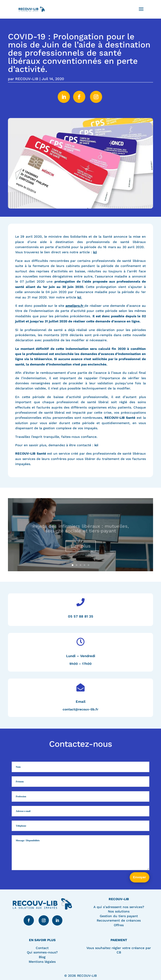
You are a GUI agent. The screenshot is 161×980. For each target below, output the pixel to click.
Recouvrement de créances (119, 920)
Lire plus (81, 549)
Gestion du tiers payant (119, 916)
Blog (42, 957)
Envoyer (140, 877)
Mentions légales (42, 962)
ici (95, 252)
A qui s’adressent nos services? (119, 907)
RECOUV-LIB (27, 79)
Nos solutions (119, 911)
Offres (119, 925)
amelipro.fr (75, 306)
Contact (42, 948)
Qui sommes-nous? (42, 952)
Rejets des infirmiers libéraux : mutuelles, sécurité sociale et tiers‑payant (81, 532)
